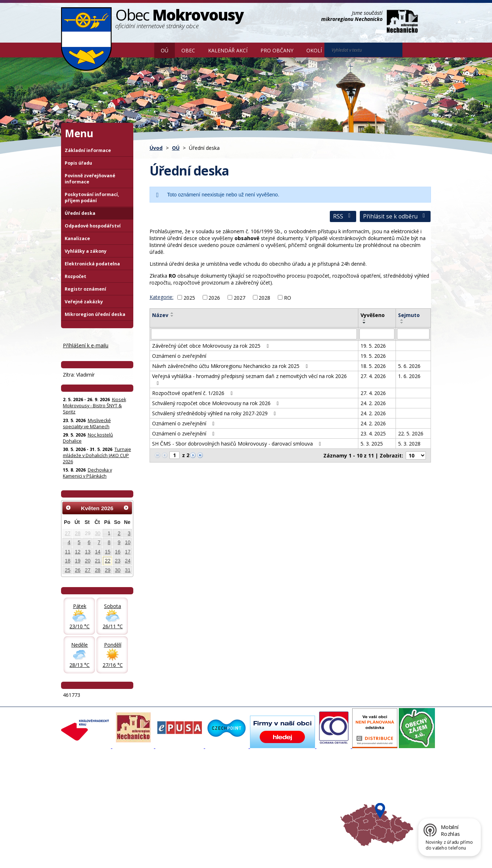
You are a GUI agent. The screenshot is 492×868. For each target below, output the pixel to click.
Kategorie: (161, 297)
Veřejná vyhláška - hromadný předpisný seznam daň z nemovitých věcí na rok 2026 (249, 379)
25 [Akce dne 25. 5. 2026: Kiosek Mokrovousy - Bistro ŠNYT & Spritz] (68, 570)
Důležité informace (222, 802)
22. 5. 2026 (411, 433)
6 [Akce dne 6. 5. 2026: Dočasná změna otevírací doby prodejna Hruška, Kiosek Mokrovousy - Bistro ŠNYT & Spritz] (89, 542)
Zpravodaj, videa (152, 795)
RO (288, 297)
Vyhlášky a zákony (86, 251)
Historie (142, 802)
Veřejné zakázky (84, 302)
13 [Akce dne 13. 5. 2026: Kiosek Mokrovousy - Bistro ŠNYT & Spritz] (88, 552)
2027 (239, 297)
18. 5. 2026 (373, 366)
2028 (264, 297)
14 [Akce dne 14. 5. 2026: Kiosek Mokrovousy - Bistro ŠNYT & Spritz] (98, 552)
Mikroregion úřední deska (95, 314)
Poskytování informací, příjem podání (92, 198)
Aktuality (143, 782)
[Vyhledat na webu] (363, 50)
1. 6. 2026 (409, 376)
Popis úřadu (78, 163)
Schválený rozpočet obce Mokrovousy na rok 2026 (217, 403)
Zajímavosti (146, 808)
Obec (188, 50)
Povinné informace (85, 795)
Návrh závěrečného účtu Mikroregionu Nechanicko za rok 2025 (231, 366)
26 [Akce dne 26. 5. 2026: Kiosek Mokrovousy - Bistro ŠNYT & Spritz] (77, 570)
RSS (343, 216)
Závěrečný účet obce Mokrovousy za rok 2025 (212, 346)
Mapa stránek (182, 851)
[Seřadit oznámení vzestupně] (172, 313)
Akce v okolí (283, 782)
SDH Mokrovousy (152, 815)
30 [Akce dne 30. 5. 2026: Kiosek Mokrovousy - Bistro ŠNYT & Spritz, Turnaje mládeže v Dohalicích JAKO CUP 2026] (118, 570)
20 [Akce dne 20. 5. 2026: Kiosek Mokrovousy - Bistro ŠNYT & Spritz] (88, 561)
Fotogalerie (146, 789)
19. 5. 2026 (373, 346)
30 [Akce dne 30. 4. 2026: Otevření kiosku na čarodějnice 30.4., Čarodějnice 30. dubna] (98, 533)
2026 (214, 297)
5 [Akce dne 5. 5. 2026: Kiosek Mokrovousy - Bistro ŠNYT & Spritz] (79, 542)
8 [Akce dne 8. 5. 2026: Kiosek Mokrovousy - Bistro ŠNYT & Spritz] (109, 542)
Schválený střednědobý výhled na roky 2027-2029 (215, 413)
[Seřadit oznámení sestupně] (172, 316)
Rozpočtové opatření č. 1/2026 (193, 393)
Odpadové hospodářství (93, 226)
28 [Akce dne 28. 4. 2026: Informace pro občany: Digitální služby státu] (77, 533)
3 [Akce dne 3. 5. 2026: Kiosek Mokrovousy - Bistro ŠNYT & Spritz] (129, 533)
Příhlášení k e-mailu (86, 345)
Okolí (314, 50)
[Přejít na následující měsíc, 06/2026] (126, 508)
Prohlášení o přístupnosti (227, 851)
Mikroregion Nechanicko (297, 795)
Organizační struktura (89, 789)
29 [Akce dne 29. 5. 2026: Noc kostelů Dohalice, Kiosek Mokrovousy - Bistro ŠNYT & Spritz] (107, 570)
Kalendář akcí (228, 50)
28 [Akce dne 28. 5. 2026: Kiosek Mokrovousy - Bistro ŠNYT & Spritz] (98, 570)
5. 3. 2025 (372, 444)
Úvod (144, 50)
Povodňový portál (221, 789)
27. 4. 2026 (373, 376)
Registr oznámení (85, 289)
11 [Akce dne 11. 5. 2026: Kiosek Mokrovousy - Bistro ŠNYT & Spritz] (68, 552)
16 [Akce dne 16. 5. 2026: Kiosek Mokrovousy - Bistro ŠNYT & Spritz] (118, 552)
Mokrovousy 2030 (222, 795)
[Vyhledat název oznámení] (254, 334)
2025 (189, 297)
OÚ (165, 50)
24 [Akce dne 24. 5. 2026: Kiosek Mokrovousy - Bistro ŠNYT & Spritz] (128, 561)
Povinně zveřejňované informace (90, 179)
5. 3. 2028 (409, 444)
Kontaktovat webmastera (137, 851)
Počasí (277, 808)
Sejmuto (409, 315)
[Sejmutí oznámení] (413, 334)
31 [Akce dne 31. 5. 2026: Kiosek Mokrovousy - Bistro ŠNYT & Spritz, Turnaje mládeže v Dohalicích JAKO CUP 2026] (128, 570)
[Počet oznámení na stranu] (416, 455)
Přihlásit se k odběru (395, 216)
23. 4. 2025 (373, 433)
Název (160, 315)
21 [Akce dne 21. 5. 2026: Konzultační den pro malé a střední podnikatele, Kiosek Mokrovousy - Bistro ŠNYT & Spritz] (98, 561)
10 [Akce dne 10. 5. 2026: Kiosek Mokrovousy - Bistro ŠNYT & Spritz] (128, 542)
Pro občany (277, 50)
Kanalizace (77, 238)
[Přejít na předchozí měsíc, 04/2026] (68, 508)
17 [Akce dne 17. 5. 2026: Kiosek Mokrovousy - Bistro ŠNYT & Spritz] (128, 552)
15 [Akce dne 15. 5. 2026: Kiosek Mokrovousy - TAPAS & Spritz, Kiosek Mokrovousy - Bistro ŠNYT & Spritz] (107, 552)
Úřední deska (80, 213)
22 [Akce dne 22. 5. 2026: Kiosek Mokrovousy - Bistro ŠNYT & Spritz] (107, 561)
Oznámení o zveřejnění (179, 356)
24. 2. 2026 (373, 403)
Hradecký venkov (289, 802)
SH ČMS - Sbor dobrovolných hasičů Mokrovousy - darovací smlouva (238, 444)
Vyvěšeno (373, 315)
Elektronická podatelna (92, 264)
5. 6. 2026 (409, 366)
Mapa (277, 815)
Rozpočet (75, 276)
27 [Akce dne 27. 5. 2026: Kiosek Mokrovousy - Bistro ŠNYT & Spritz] (88, 570)
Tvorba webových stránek (118, 858)
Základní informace (88, 150)
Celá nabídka (79, 815)
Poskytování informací (89, 802)
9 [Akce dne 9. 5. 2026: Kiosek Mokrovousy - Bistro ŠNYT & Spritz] (119, 542)
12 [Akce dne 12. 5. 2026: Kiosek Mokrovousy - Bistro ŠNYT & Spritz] (77, 552)
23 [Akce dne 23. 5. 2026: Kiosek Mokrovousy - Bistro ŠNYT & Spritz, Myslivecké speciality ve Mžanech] (118, 561)
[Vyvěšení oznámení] (377, 334)
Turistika (280, 789)
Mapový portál (217, 782)
